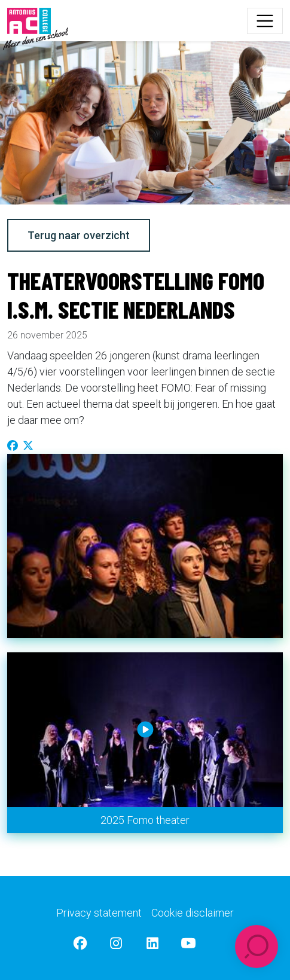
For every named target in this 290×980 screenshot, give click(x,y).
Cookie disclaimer (193, 913)
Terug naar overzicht (79, 235)
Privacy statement (99, 913)
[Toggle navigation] (265, 21)
